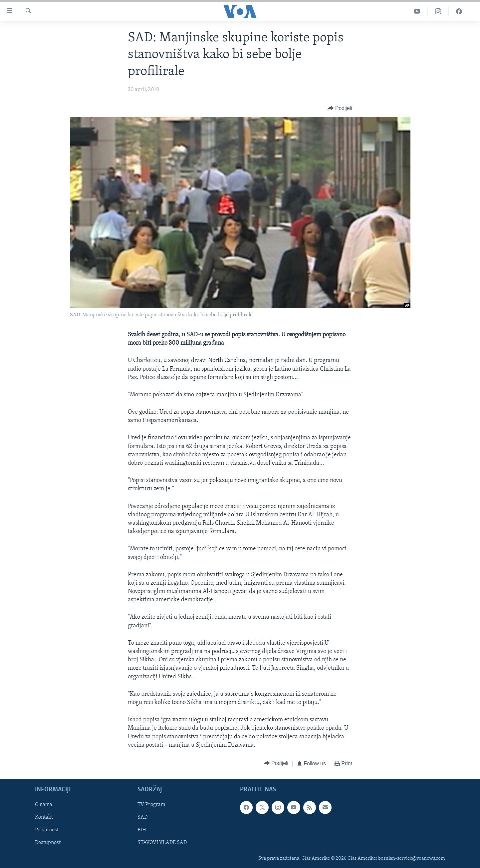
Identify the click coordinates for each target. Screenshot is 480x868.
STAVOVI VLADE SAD (162, 843)
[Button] (340, 108)
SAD (142, 817)
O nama (44, 805)
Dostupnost (48, 843)
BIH (142, 830)
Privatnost (47, 830)
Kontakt (44, 817)
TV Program (151, 805)
